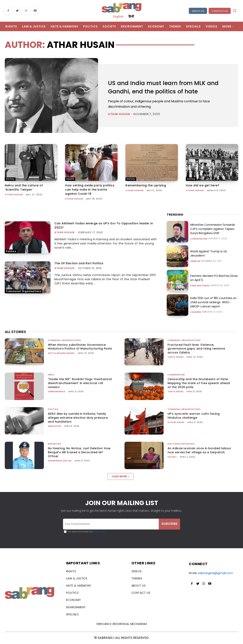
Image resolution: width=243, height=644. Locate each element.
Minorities (54, 444)
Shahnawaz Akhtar (60, 461)
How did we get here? (202, 185)
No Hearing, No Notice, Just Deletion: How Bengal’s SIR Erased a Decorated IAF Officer (79, 452)
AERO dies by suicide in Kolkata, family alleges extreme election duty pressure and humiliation (78, 418)
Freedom (195, 261)
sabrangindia (56, 392)
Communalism (199, 239)
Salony (172, 457)
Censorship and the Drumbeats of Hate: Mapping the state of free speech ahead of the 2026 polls (199, 383)
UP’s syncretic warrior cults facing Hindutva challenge (194, 416)
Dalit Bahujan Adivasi (181, 444)
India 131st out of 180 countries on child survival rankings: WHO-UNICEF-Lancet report (213, 302)
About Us (198, 11)
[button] (235, 11)
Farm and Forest (200, 286)
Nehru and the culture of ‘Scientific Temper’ (24, 187)
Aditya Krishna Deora (61, 353)
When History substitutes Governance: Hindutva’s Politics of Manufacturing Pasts (80, 347)
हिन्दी (131, 16)
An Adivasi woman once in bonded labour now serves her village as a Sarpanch (199, 450)
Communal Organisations (24, 291)
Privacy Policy (100, 532)
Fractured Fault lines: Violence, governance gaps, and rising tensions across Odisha (196, 349)
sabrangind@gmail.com (215, 573)
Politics (11, 251)
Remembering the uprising (146, 185)
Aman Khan (54, 426)
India (51, 375)
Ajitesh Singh (176, 422)
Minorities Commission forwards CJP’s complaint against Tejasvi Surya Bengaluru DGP (212, 229)
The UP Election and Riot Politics (79, 263)
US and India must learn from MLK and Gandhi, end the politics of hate (165, 87)
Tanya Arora (176, 357)
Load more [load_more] (121, 476)
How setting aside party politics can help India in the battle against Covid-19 (90, 190)
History (10, 179)
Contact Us (220, 11)
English (118, 16)
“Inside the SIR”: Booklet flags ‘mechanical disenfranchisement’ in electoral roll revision (80, 383)
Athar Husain (119, 114)
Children (196, 312)
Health (70, 179)
